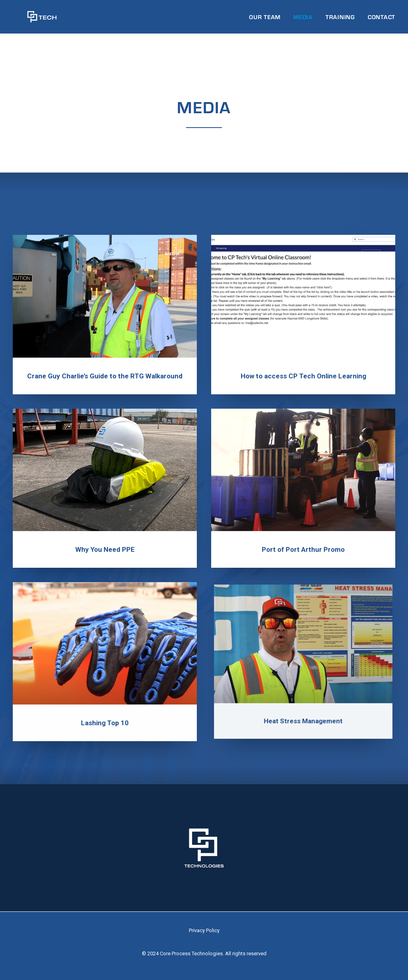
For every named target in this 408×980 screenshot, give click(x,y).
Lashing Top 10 (105, 694)
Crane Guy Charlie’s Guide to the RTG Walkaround (105, 376)
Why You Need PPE (105, 540)
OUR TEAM (265, 20)
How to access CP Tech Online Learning (303, 376)
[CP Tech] (35, 20)
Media (173, 254)
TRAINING (340, 20)
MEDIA (303, 20)
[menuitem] (268, 20)
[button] (105, 296)
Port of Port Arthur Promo (303, 530)
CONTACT (382, 20)
